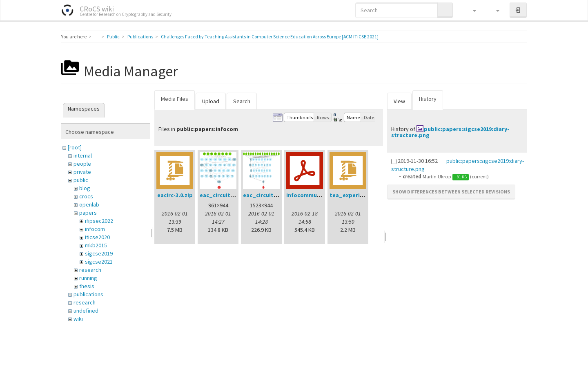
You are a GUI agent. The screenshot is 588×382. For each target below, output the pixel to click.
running (88, 278)
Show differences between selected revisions (451, 192)
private (82, 172)
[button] (471, 10)
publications (88, 294)
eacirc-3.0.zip (175, 195)
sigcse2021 (99, 262)
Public (113, 37)
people (82, 164)
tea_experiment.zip (357, 195)
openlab (89, 204)
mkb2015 (96, 245)
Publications (140, 37)
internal (83, 155)
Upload (211, 101)
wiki (78, 319)
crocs (86, 196)
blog (85, 188)
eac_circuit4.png (223, 195)
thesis (87, 286)
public (81, 180)
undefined (86, 311)
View (399, 101)
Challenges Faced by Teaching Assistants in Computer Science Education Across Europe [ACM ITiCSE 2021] (270, 37)
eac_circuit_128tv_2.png (277, 195)
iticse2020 (97, 237)
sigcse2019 (99, 253)
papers (88, 213)
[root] (75, 147)
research (90, 270)
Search (242, 101)
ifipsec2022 (99, 221)
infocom (95, 229)
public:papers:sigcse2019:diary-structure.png (450, 132)
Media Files (175, 99)
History (428, 99)
